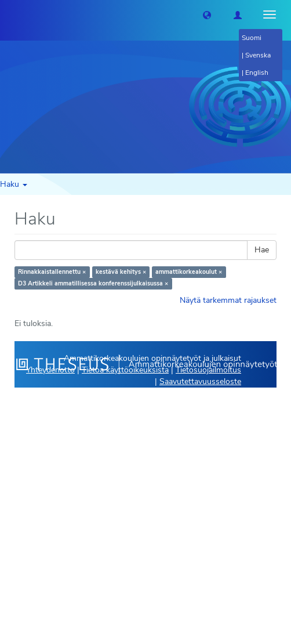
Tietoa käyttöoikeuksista (125, 370)
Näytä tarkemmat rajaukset (228, 300)
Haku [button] (14, 184)
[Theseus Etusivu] (9, 15)
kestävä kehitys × (121, 272)
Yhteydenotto (50, 370)
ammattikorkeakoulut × (189, 272)
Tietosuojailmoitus (208, 370)
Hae (262, 250)
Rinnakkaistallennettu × (52, 272)
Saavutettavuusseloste (200, 381)
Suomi (252, 38)
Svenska (258, 55)
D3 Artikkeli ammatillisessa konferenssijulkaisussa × (93, 283)
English (257, 73)
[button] (207, 15)
